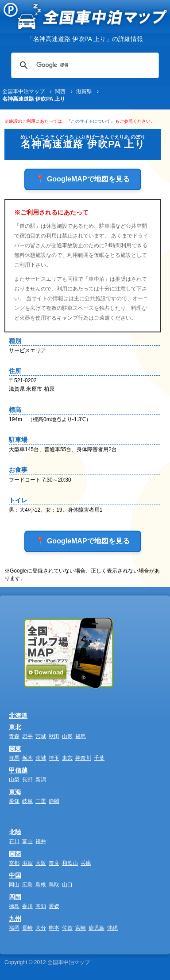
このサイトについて (91, 121)
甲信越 (18, 770)
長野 (27, 780)
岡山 (14, 885)
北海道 (18, 716)
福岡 (14, 928)
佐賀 (67, 928)
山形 (67, 736)
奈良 (54, 863)
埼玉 (54, 758)
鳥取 (54, 885)
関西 (15, 854)
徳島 (14, 906)
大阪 (41, 863)
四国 (15, 897)
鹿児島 (97, 928)
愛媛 (54, 906)
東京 (67, 758)
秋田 (54, 736)
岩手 (27, 736)
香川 (27, 906)
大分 (41, 928)
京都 (14, 863)
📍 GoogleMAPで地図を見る (83, 179)
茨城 (41, 758)
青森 (14, 736)
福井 (41, 841)
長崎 (27, 928)
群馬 (14, 758)
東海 (15, 792)
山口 (67, 885)
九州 (15, 919)
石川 (14, 841)
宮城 (41, 736)
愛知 (14, 801)
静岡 (54, 801)
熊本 (54, 928)
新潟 (41, 780)
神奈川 (83, 758)
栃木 (27, 758)
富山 (27, 841)
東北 (15, 727)
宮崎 (81, 928)
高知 (41, 906)
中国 (15, 875)
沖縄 (112, 928)
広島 (27, 885)
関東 (15, 749)
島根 (41, 885)
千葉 (99, 758)
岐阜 (27, 801)
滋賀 (27, 863)
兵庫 (86, 863)
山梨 (14, 780)
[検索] (84, 65)
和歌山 (70, 863)
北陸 (15, 832)
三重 (41, 801)
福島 (81, 736)
